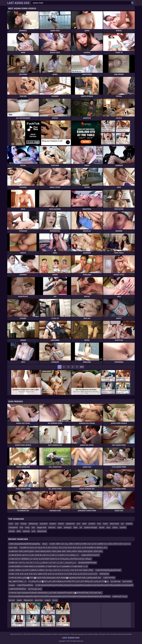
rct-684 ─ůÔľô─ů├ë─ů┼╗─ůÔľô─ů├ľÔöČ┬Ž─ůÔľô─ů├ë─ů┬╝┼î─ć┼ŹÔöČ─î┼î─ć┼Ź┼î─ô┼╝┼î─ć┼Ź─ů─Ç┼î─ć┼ (90, 544)
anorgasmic (13, 527)
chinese (24, 524)
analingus (68, 527)
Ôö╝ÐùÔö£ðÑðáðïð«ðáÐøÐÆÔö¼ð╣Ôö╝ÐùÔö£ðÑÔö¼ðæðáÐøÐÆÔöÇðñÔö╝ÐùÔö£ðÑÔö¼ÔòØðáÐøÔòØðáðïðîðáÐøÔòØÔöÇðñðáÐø (60, 596)
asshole (12, 531)
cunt (33, 531)
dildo (75, 527)
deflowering (33, 524)
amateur (53, 524)
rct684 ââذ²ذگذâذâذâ (120, 596)
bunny (55, 600)
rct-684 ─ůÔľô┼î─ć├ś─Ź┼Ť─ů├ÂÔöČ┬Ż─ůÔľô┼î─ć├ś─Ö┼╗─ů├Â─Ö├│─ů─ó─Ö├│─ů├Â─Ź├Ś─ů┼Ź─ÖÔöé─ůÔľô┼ (51, 570)
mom (11, 524)
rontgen (12, 585)
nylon (60, 527)
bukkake (129, 524)
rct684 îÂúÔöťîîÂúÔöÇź (17, 589)
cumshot (92, 524)
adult (84, 524)
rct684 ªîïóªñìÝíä (109, 578)
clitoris (115, 527)
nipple (19, 600)
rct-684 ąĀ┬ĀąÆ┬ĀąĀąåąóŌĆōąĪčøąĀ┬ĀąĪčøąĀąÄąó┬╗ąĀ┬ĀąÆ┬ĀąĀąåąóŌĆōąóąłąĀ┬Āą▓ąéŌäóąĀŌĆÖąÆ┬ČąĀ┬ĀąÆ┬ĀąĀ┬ (55, 593)
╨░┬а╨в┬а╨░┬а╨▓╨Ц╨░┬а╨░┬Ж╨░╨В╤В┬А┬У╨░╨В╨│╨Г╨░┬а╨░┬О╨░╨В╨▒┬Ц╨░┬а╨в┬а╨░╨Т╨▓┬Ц (68, 581)
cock (99, 524)
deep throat (42, 531)
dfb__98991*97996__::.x (18, 581)
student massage (91, 527)
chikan (45, 544)
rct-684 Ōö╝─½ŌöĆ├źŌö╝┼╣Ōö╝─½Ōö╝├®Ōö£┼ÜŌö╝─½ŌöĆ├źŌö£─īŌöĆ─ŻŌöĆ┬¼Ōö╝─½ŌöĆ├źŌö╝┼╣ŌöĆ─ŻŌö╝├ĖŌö (56, 551)
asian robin (13, 548)
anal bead (44, 524)
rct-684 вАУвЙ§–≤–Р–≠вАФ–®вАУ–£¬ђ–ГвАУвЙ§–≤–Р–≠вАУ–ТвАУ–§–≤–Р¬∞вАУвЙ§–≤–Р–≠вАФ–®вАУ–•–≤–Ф (48, 566)
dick (21, 527)
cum (78, 524)
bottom (61, 524)
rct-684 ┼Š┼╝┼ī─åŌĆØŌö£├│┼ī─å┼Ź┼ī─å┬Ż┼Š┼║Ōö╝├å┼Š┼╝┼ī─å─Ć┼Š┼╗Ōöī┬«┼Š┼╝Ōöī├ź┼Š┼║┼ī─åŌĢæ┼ (50, 559)
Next (82, 367)
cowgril (48, 600)
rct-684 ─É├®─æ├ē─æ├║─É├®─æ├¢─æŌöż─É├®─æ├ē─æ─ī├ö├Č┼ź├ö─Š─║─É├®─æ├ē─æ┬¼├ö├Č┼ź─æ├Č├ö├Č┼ (53, 574)
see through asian (35, 589)
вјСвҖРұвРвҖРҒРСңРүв (87, 563)
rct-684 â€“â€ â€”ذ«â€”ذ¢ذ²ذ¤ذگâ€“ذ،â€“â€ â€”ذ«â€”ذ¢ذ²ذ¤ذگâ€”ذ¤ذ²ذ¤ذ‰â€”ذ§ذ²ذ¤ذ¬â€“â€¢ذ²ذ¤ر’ (44, 555)
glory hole (39, 600)
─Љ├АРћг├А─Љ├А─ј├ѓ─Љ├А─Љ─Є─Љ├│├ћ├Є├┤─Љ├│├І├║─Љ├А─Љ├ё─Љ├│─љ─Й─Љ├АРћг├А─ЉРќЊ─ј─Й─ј (63, 548)
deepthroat (70, 524)
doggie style (42, 527)
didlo (19, 531)
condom (123, 527)
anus (108, 527)
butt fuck (52, 527)
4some (102, 527)
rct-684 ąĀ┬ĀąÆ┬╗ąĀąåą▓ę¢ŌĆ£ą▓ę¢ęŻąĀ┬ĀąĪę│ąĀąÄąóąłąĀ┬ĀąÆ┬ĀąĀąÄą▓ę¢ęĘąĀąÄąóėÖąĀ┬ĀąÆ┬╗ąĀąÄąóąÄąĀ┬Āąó (55, 578)
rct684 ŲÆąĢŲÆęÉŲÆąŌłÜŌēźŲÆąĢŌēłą (24, 544)
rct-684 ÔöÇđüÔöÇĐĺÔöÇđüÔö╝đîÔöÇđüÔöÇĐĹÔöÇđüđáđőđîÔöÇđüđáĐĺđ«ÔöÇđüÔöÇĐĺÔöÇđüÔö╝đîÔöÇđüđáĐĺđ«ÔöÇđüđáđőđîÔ (84, 585)
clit (81, 527)
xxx (122, 524)
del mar (12, 600)
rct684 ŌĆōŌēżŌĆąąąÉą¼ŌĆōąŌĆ (108, 570)
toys (33, 527)
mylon (105, 524)
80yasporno (28, 600)
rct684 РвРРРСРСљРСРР (90, 555)
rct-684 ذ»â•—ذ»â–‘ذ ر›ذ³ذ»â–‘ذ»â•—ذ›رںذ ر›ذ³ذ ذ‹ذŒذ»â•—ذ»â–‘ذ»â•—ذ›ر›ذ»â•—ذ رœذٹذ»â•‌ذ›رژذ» (42, 563)
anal (17, 524)
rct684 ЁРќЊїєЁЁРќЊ (25, 585)
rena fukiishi (127, 581)
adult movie (114, 524)
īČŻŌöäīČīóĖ (104, 574)
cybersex (26, 531)
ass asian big (115, 581)
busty (27, 527)
